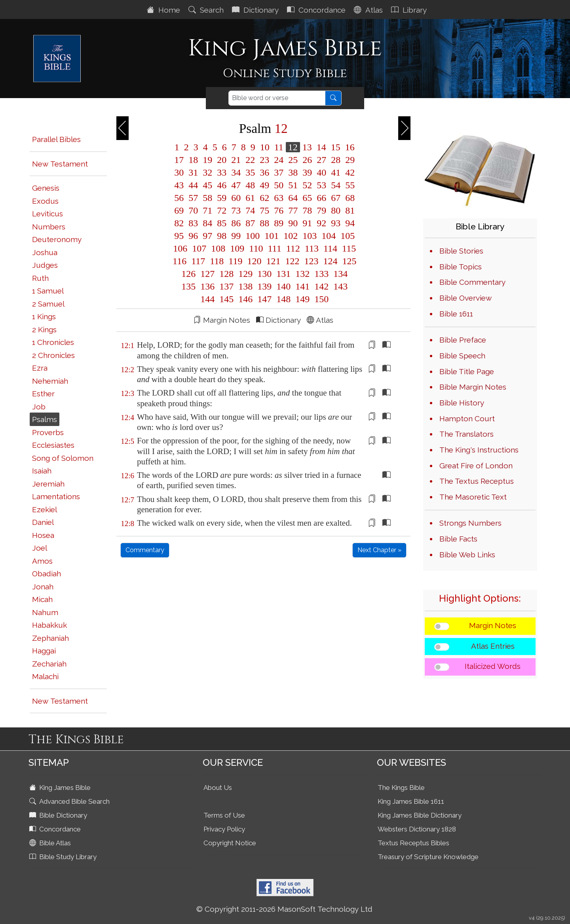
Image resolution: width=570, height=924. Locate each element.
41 (336, 172)
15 (336, 147)
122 (292, 261)
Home (164, 10)
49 (264, 185)
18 (193, 160)
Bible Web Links (467, 555)
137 (226, 286)
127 (207, 274)
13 (307, 147)
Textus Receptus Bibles (413, 843)
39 (307, 172)
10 (265, 147)
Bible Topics (461, 267)
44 (193, 185)
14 (321, 147)
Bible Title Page (467, 371)
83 (193, 223)
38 (293, 172)
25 (293, 160)
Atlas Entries (493, 646)
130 (264, 274)
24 (279, 160)
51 (293, 185)
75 (264, 210)
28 (336, 160)
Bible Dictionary (59, 815)
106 (180, 248)
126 (188, 274)
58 (207, 198)
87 (250, 223)
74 (250, 210)
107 (199, 248)
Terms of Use (224, 815)
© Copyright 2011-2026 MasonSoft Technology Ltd (284, 909)
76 (279, 210)
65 (307, 198)
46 (222, 185)
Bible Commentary (472, 282)
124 (330, 261)
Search (207, 10)
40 (321, 172)
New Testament (60, 164)
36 (264, 172)
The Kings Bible (401, 788)
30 (179, 172)
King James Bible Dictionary (420, 815)
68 (349, 198)
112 (293, 248)
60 (236, 198)
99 (236, 236)
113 (312, 248)
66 (321, 198)
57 (193, 198)
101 (272, 236)
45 (207, 185)
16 (349, 147)
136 (207, 286)
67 (336, 198)
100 (253, 236)
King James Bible (61, 788)
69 (179, 210)
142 (321, 286)
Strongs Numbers (470, 523)
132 (302, 274)
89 (279, 223)
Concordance (317, 10)
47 (236, 185)
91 (307, 223)
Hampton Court (467, 418)
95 (179, 236)
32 (207, 172)
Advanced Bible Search (70, 801)
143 (339, 286)
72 (222, 210)
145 (226, 299)
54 (336, 185)
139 (264, 286)
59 (222, 198)
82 (179, 223)
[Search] (277, 98)
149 (302, 299)
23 (264, 160)
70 (193, 210)
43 (179, 185)
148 (283, 299)
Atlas (369, 10)
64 (293, 198)
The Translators (466, 434)
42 (349, 172)
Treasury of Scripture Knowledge (428, 857)
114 (330, 248)
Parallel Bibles (56, 139)
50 (279, 185)
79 (321, 210)
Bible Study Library (64, 857)
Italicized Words (493, 666)
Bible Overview (465, 298)
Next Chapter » (379, 550)
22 (250, 160)
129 (245, 274)
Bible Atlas (51, 843)
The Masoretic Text (473, 497)
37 (279, 172)
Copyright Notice (230, 843)
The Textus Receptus (477, 481)
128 (226, 274)
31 (193, 172)
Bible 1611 (456, 314)
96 (193, 236)
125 (348, 261)
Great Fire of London (476, 466)
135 (188, 286)
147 (264, 299)
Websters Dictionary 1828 (417, 829)
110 (256, 248)
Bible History (462, 403)
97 (207, 236)
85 (222, 223)
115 (348, 248)
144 (207, 299)
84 (207, 223)
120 (254, 261)
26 (307, 160)
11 (279, 147)
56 (179, 198)
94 (349, 223)
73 (236, 210)
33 (222, 172)
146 (245, 299)
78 (307, 210)
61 (250, 198)
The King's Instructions (479, 450)
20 (222, 160)
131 (283, 274)
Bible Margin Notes (473, 387)
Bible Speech (462, 356)
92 (321, 223)
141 (302, 286)
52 (307, 185)
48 (250, 185)
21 (236, 160)
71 (207, 210)
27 (321, 160)
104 (329, 236)
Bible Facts (458, 539)
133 (321, 274)
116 (180, 261)
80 (336, 210)
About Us (218, 788)
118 (217, 261)
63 (279, 198)
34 (236, 172)
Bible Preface (463, 340)
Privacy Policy (224, 829)
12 (293, 147)
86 (236, 223)
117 (198, 261)
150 (320, 299)
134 (339, 274)
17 (179, 160)
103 (310, 236)
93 (336, 223)
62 (264, 198)
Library (410, 10)
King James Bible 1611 (411, 801)
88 (264, 223)
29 (349, 160)
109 (237, 248)
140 (283, 286)
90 (293, 223)
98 (222, 236)
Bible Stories (461, 251)
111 (274, 248)
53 (321, 185)
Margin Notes (493, 625)
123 (311, 261)
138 (245, 286)
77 (293, 210)
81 (349, 210)
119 (235, 261)
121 (273, 261)
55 (349, 185)
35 (250, 172)
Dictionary (256, 10)
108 (218, 248)
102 (291, 236)
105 (346, 236)
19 (207, 160)
